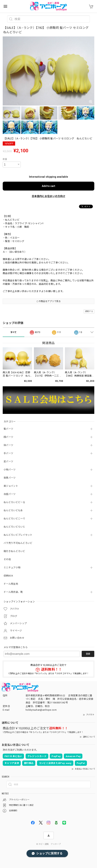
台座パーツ (10, 494)
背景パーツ (10, 478)
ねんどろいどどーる (14, 502)
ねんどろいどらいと (14, 527)
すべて (14, 332)
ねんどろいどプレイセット (18, 535)
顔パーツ (8, 437)
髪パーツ (8, 429)
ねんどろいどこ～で (14, 519)
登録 (88, 654)
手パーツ (8, 453)
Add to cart (48, 186)
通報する (89, 311)
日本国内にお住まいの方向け (48, 196)
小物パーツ (10, 470)
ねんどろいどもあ (13, 510)
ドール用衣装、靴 (13, 592)
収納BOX (8, 576)
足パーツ (8, 461)
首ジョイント (11, 486)
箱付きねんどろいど (14, 551)
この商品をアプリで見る (48, 301)
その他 (7, 559)
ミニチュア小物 (12, 568)
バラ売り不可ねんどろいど (18, 543)
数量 (5, 159)
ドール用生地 (11, 584)
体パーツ (8, 445)
